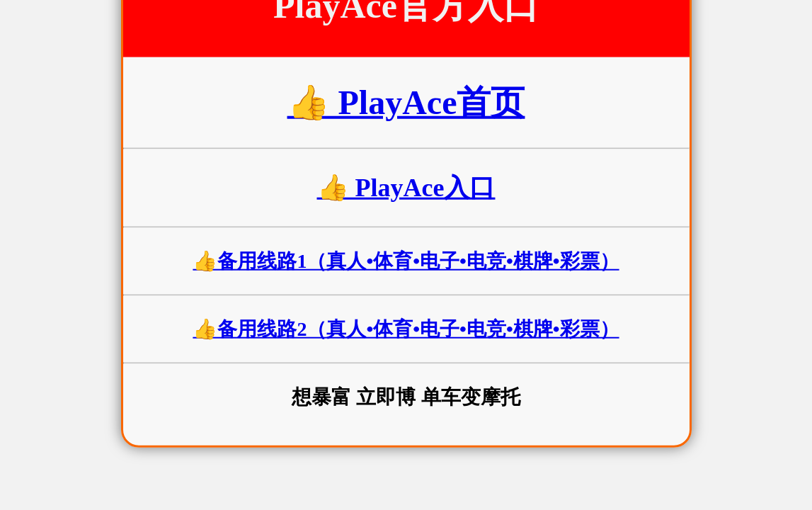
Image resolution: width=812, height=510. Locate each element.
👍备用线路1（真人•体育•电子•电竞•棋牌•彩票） (406, 261)
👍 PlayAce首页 (406, 102)
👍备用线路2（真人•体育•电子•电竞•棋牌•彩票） (406, 329)
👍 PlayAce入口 (406, 188)
